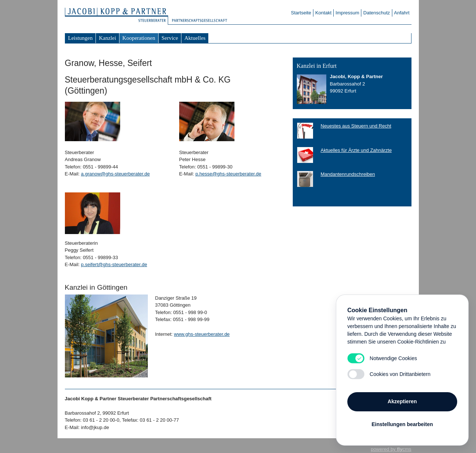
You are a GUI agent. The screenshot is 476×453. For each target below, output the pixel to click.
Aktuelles (195, 38)
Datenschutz (376, 13)
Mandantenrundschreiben (348, 174)
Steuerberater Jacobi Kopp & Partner (120, 17)
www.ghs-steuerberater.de (202, 334)
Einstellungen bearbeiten (402, 424)
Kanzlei (107, 38)
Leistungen (81, 38)
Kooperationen (139, 38)
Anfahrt (402, 13)
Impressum (347, 13)
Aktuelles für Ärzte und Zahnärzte (356, 150)
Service (170, 38)
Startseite (301, 13)
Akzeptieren (402, 401)
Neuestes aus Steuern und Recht (356, 126)
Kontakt (323, 13)
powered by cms (391, 449)
